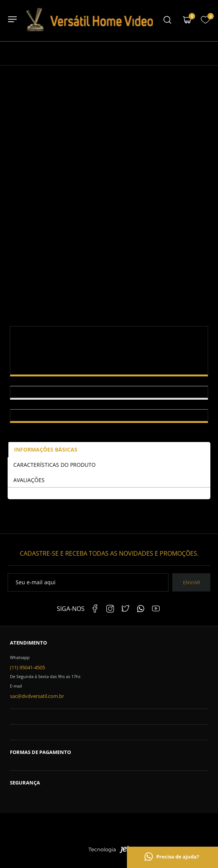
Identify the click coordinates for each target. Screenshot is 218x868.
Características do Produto (54, 465)
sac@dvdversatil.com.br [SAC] (37, 696)
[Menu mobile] (167, 21)
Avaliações (29, 480)
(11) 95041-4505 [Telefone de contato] (27, 667)
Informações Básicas (46, 449)
